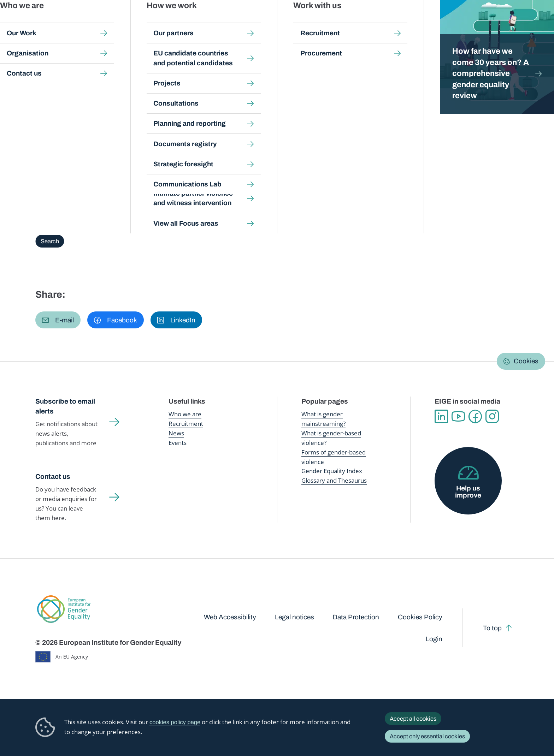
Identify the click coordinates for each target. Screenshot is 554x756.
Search (537, 21)
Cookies (526, 361)
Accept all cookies (413, 719)
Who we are (185, 414)
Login (434, 639)
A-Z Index (122, 128)
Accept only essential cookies (427, 736)
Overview (54, 128)
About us (503, 21)
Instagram (492, 416)
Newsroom (128, 21)
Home (51, 69)
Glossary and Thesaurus (334, 480)
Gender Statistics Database (450, 21)
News (176, 433)
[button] (58, 320)
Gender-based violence (320, 21)
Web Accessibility (230, 617)
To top (492, 628)
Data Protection (356, 617)
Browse (157, 128)
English (496, 87)
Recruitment (186, 424)
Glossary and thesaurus (160, 69)
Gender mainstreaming (257, 21)
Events (178, 443)
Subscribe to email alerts (65, 406)
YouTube (458, 416)
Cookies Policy (420, 617)
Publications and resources (186, 21)
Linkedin (441, 416)
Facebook (475, 416)
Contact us (53, 477)
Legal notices (294, 617)
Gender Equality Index (382, 21)
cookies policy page (175, 722)
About (88, 128)
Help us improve (468, 492)
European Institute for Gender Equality (49, 21)
